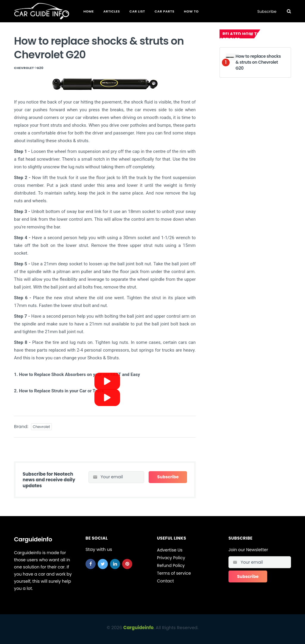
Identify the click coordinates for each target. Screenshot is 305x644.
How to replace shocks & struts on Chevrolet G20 (258, 62)
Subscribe (267, 11)
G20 (40, 68)
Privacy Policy (171, 558)
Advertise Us (170, 550)
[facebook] (91, 564)
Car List (137, 11)
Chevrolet (24, 68)
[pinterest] (127, 564)
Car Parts (165, 11)
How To (191, 11)
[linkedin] (115, 564)
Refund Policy (171, 565)
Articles (112, 11)
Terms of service (174, 573)
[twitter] (103, 564)
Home (89, 11)
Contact (165, 581)
